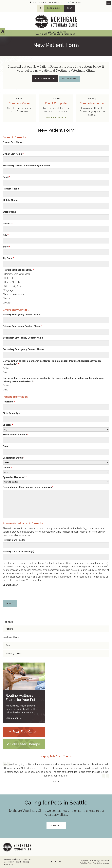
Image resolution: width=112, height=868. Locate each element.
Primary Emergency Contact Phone (23, 326)
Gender (8, 468)
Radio (7, 299)
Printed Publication (13, 295)
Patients (9, 629)
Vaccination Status (14, 458)
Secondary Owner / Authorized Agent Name (26, 166)
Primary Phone (12, 189)
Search (19, 862)
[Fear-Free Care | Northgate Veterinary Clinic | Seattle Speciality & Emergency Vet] (24, 732)
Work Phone (9, 212)
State (7, 247)
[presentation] (19, 592)
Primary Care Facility (14, 540)
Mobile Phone (10, 200)
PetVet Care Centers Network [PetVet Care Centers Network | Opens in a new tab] (98, 863)
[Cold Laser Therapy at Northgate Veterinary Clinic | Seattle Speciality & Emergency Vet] (24, 744)
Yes (6, 369)
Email (6, 177)
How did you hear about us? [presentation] (18, 270)
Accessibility (9, 862)
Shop (70, 8)
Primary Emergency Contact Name (22, 315)
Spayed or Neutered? (15, 477)
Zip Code (8, 258)
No (6, 373)
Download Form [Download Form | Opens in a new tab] (55, 118)
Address (8, 224)
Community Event (13, 286)
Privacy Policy (27, 860)
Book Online (54, 8)
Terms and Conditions (11, 860)
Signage (8, 291)
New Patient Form (11, 637)
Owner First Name (13, 142)
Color (6, 446)
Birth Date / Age (12, 413)
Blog (8, 646)
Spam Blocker (10, 585)
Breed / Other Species (16, 435)
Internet (8, 278)
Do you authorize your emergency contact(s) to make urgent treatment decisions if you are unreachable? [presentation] (52, 363)
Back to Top (9, 865)
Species (8, 425)
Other (7, 303)
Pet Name (9, 402)
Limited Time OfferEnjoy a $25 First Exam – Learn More (55, 33)
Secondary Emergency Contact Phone (23, 350)
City (6, 235)
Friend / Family (11, 282)
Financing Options (14, 654)
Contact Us (56, 826)
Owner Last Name (13, 154)
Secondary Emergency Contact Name (23, 338)
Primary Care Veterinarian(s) (18, 552)
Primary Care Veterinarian (17, 274)
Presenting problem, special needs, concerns (28, 487)
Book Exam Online (42, 79)
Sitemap (26, 862)
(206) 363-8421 (76, 2)
